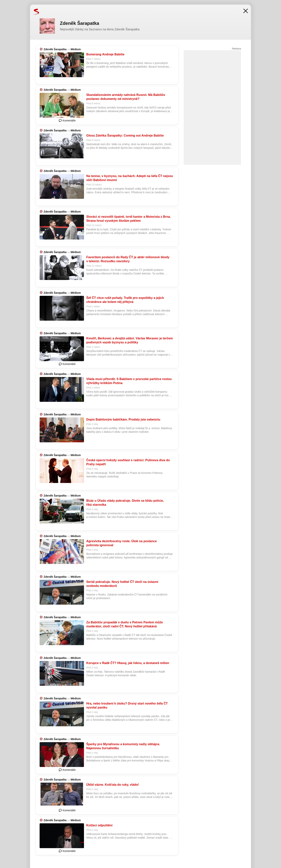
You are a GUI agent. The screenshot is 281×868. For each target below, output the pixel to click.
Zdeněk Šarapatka (55, 49)
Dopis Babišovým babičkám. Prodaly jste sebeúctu (123, 419)
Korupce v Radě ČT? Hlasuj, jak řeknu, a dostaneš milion (128, 663)
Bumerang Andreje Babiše (105, 54)
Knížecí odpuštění (99, 825)
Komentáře (67, 121)
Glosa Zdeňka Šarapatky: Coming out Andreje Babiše (125, 135)
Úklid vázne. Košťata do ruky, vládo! (113, 785)
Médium (76, 49)
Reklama (237, 49)
